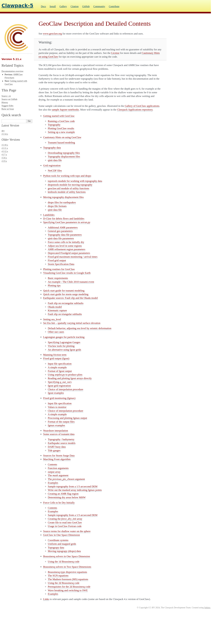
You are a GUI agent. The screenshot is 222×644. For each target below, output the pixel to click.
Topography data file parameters (65, 235)
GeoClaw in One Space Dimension (62, 535)
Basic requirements (58, 278)
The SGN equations (58, 576)
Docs (43, 6)
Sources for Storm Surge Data (59, 456)
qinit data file (55, 160)
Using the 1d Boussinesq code (64, 562)
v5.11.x (5, 148)
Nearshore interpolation (56, 431)
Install (53, 6)
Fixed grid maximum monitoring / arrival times (73, 257)
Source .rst (6, 96)
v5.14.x (5, 134)
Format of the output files (61, 422)
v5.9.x (4, 161)
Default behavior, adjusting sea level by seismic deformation (80, 328)
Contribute (114, 6)
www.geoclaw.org (52, 34)
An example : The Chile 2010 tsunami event (71, 282)
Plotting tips (54, 286)
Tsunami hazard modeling (61, 143)
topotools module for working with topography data (75, 181)
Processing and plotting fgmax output (67, 418)
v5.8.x (4, 158)
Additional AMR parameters (63, 228)
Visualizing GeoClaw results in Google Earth (67, 273)
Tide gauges (54, 450)
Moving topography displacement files (63, 197)
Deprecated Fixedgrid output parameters (69, 253)
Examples (53, 483)
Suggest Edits (7, 106)
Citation (75, 6)
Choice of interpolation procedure (66, 389)
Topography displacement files (64, 157)
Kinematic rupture (57, 310)
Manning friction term (55, 355)
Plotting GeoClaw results (61, 128)
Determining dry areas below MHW (67, 497)
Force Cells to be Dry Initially (59, 503)
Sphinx (207, 608)
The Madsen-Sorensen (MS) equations (68, 579)
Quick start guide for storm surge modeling (66, 294)
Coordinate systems (58, 540)
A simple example (57, 367)
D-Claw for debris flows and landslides (64, 219)
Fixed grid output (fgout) (56, 358)
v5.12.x (5, 151)
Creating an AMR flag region (63, 494)
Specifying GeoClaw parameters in (67, 222)
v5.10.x (5, 145)
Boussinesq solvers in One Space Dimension (67, 556)
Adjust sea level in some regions (65, 246)
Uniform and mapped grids (62, 544)
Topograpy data (56, 548)
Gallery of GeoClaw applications (142, 106)
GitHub (86, 6)
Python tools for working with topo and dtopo (67, 176)
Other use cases (56, 332)
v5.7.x (4, 155)
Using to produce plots (65, 375)
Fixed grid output (57, 260)
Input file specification (60, 364)
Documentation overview (12, 71)
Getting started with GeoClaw (59, 116)
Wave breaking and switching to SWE (68, 590)
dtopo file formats (57, 206)
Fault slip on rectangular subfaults (66, 303)
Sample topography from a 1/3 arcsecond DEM (73, 487)
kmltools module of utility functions (67, 192)
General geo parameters (60, 231)
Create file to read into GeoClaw (65, 523)
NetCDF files (55, 171)
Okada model (55, 307)
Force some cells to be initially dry (66, 242)
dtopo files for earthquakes (62, 202)
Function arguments (58, 468)
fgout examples (56, 393)
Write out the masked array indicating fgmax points (75, 490)
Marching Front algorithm (57, 459)
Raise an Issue (8, 109)
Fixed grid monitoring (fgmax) (59, 398)
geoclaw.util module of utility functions (69, 188)
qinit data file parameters (61, 238)
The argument (58, 475)
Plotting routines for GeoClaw (59, 269)
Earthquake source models (62, 443)
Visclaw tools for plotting (61, 346)
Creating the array (65, 519)
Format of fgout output (60, 371)
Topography (54, 125)
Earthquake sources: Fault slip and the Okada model (71, 298)
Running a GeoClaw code (61, 121)
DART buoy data (57, 447)
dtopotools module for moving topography (70, 185)
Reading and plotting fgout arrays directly (70, 378)
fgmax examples (56, 425)
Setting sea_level (52, 319)
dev (3, 131)
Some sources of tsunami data (59, 434)
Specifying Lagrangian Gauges (64, 342)
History (5, 103)
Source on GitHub (9, 99)
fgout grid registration (59, 386)
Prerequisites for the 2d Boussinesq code (69, 587)
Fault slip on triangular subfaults (65, 314)
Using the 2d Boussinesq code (64, 583)
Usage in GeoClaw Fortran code (65, 526)
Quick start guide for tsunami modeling (64, 291)
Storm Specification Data (61, 264)
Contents (52, 464)
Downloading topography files (64, 153)
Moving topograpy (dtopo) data (64, 551)
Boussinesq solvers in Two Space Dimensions (67, 567)
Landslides (49, 215)
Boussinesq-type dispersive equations (67, 572)
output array (54, 472)
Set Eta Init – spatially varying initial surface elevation (72, 323)
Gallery (63, 6)
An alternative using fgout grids (64, 350)
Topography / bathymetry (61, 439)
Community (99, 6)
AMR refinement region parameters (67, 249)
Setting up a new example (61, 132)
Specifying (60, 382)
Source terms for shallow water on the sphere (67, 531)
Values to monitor (57, 407)
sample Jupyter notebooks (65, 110)
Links (46, 599)
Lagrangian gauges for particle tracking (64, 337)
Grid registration (52, 166)
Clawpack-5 (17, 6)
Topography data (52, 148)
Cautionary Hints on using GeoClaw (62, 137)
